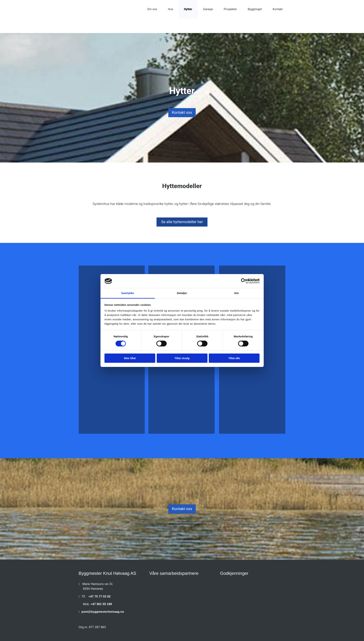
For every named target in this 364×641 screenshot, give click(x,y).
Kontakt (278, 9)
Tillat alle (234, 358)
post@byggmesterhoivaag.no (103, 612)
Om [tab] (236, 293)
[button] (182, 113)
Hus (171, 9)
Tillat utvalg (182, 358)
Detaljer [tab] (182, 293)
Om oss (152, 9)
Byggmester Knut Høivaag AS (107, 573)
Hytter (188, 9)
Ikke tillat (130, 358)
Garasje (208, 9)
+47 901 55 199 (101, 604)
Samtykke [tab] (128, 293)
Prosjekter (230, 9)
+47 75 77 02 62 (100, 596)
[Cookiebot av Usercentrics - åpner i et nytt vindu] (244, 281)
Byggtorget (255, 9)
